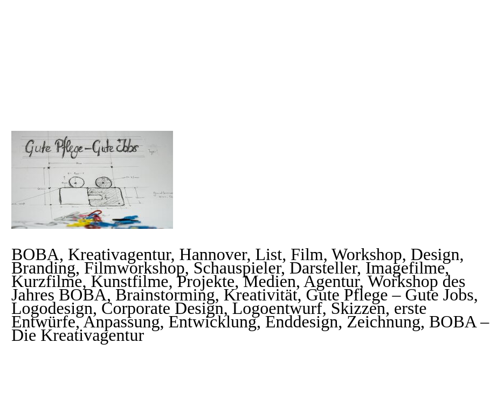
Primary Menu (474, 27)
